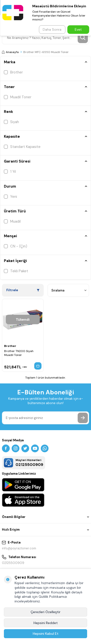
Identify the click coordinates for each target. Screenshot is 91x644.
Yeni (10, 197)
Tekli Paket (16, 271)
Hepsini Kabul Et (46, 634)
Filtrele (23, 290)
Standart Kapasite (22, 147)
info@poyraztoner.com (19, 548)
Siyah (11, 122)
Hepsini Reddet (46, 623)
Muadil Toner (18, 97)
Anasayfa (10, 52)
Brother (13, 72)
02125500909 (13, 563)
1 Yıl (10, 172)
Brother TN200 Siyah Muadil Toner (19, 353)
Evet (78, 29)
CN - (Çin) (16, 246)
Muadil (12, 221)
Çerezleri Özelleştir (45, 612)
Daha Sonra (52, 29)
